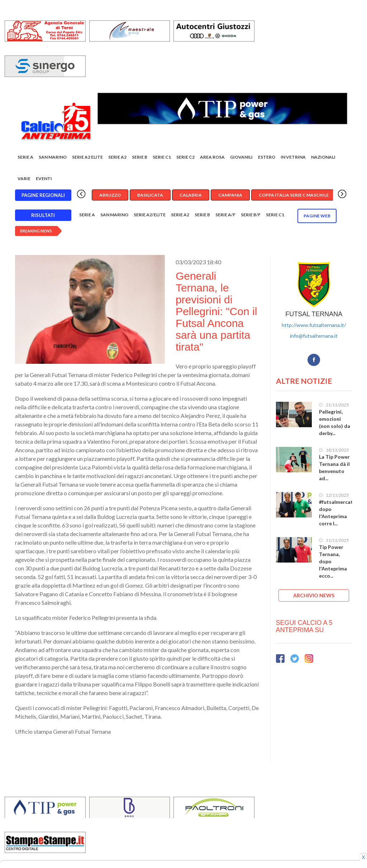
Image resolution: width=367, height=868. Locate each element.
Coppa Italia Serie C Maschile (294, 195)
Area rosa (212, 157)
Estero (267, 157)
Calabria (191, 195)
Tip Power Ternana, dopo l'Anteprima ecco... (333, 561)
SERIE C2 (185, 157)
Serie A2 (117, 157)
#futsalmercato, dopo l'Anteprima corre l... (338, 513)
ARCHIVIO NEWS (314, 595)
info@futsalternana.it (314, 336)
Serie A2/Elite (150, 215)
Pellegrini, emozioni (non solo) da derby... (335, 422)
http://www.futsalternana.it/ (314, 325)
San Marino (53, 157)
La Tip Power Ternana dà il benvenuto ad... (334, 467)
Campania (230, 195)
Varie (24, 179)
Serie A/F (225, 215)
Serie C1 (162, 157)
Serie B (140, 157)
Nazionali (323, 157)
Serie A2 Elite (87, 157)
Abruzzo (110, 195)
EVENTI (44, 179)
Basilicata (150, 195)
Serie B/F (251, 215)
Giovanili (241, 157)
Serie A (25, 157)
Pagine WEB (317, 216)
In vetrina (293, 157)
